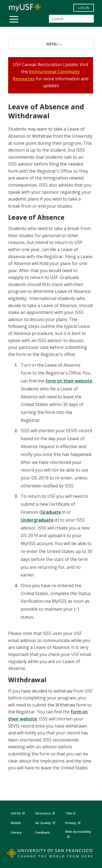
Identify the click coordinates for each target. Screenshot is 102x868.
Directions (45, 813)
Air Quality (46, 822)
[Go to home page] (51, 854)
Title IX (70, 813)
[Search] (71, 19)
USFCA (18, 812)
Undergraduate (39, 520)
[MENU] (51, 43)
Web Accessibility (78, 834)
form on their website (69, 381)
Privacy (74, 822)
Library (16, 832)
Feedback (43, 832)
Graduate (53, 512)
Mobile (16, 823)
